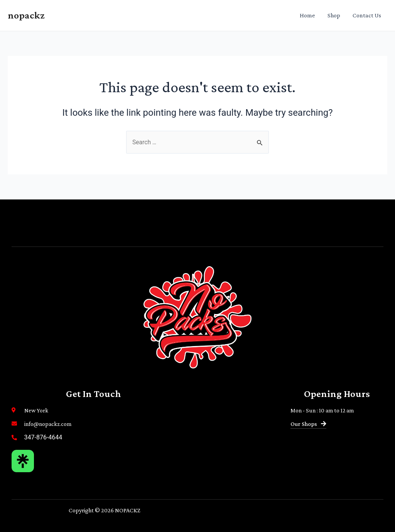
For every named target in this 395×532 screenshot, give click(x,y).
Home (307, 15)
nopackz (26, 15)
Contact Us (367, 15)
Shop (334, 15)
